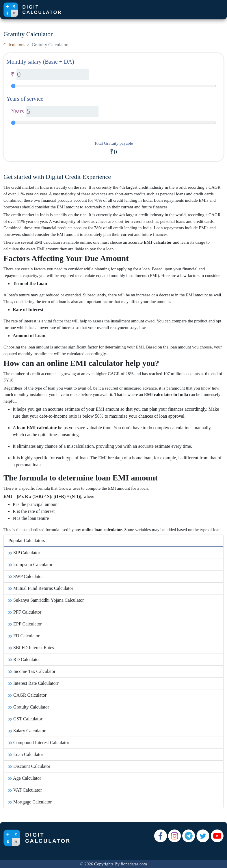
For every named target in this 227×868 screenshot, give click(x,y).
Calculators (14, 45)
